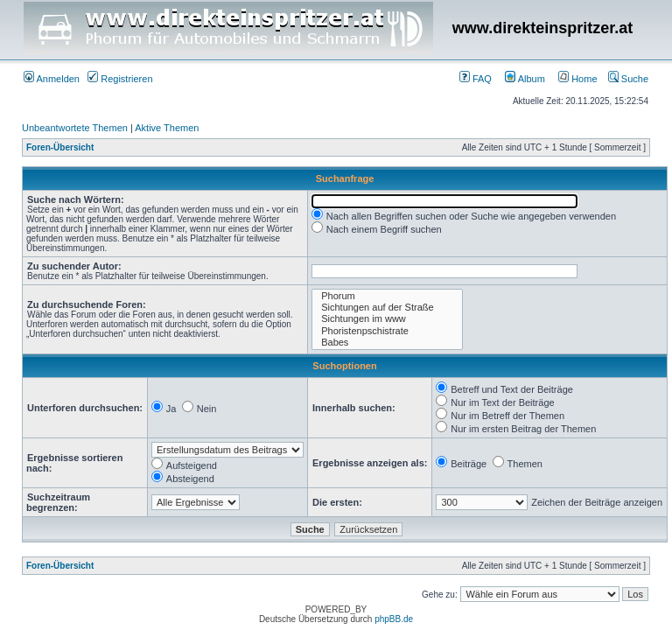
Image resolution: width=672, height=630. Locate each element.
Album (525, 79)
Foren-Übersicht (60, 147)
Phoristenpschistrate (387, 331)
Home (577, 79)
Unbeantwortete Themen (75, 128)
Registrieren (120, 79)
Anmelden (52, 79)
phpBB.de (394, 619)
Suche (628, 79)
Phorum (387, 296)
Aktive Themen (167, 128)
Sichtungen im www (387, 319)
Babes (387, 343)
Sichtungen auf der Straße (387, 308)
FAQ (476, 79)
